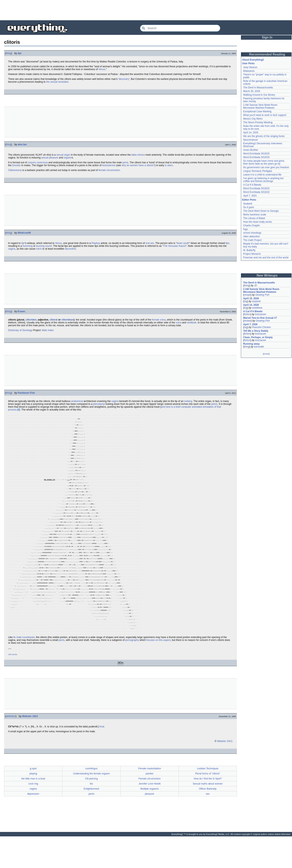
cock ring (33, 813)
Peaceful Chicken (261, 327)
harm (39, 249)
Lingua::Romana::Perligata (258, 171)
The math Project (252, 240)
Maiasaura (249, 71)
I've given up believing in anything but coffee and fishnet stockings (263, 180)
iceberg (188, 401)
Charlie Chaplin (251, 226)
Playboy (96, 243)
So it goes (249, 207)
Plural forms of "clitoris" (208, 803)
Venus (102, 69)
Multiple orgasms (150, 818)
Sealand (248, 204)
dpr (20, 53)
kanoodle (259, 347)
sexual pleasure (50, 158)
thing (9, 53)
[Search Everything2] (180, 28)
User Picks (248, 63)
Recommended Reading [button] (267, 54)
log (246, 301)
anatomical (77, 401)
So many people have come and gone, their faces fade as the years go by (264, 162)
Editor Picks (249, 200)
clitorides (31, 320)
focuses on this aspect (159, 670)
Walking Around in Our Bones (259, 95)
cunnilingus (91, 798)
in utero (169, 165)
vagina (12, 249)
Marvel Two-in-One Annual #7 (260, 318)
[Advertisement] (146, 10)
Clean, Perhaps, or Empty (258, 337)
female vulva (159, 320)
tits (91, 813)
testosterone (109, 165)
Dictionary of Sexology (20, 330)
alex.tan (22, 144)
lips (227, 243)
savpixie (256, 301)
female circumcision (109, 170)
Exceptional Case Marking (257, 111)
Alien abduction (251, 236)
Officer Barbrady (208, 818)
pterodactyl (99, 404)
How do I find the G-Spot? (208, 808)
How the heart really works (257, 222)
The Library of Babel (254, 218)
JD (255, 285)
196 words (13, 684)
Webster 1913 (30, 746)
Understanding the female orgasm (91, 803)
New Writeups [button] (267, 275)
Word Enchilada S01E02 (256, 154)
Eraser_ (22, 311)
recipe (247, 295)
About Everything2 (253, 60)
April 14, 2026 (251, 133)
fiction (247, 314)
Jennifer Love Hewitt (150, 813)
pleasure (150, 823)
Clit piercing (91, 808)
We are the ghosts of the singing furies (264, 136)
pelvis (214, 404)
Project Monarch (252, 254)
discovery (124, 79)
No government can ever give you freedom (266, 167)
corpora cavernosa (38, 162)
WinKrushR (24, 233)
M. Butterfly (249, 250)
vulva (179, 323)
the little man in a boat (33, 808)
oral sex (150, 243)
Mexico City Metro (253, 119)
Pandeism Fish (26, 393)
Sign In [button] (267, 37)
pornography (132, 670)
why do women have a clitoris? (138, 165)
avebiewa (257, 308)
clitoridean (68, 320)
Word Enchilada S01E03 (256, 157)
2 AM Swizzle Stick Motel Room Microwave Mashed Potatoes (260, 106)
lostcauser (261, 314)
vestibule (192, 323)
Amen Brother (251, 150)
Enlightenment (91, 818)
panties (150, 803)
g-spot (33, 798)
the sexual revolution (57, 82)
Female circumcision (149, 808)
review (248, 321)
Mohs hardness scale (255, 215)
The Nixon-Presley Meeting (258, 122)
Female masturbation (150, 798)
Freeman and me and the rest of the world (266, 258)
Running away (251, 344)
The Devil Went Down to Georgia (261, 211)
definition (11, 746)
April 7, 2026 (250, 324)
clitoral (54, 320)
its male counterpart (24, 667)
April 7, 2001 (250, 196)
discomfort (70, 249)
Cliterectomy (15, 170)
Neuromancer (251, 140)
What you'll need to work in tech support (265, 115)
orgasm (68, 158)
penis (125, 162)
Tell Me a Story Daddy (256, 331)
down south (183, 243)
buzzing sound (44, 246)
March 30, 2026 (252, 91)
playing (33, 803)
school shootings (252, 233)
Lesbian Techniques (208, 798)
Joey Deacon (250, 67)
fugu (245, 229)
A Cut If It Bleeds (252, 185)
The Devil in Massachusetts (258, 88)
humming (27, 246)
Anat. (102, 756)
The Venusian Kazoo (175, 246)
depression (33, 823)
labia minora (138, 155)
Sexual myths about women (208, 813)
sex (208, 823)
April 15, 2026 (251, 298)
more (266, 354)
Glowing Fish (262, 295)
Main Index (48, 330)
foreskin (16, 165)
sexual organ (63, 155)
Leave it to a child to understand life (262, 175)
